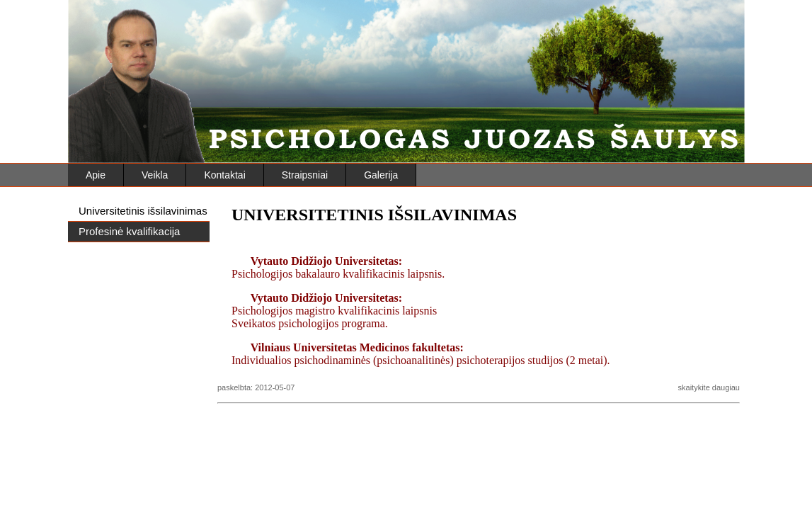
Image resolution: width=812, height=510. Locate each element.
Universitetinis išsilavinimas (143, 211)
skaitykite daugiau (709, 387)
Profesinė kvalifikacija (129, 231)
